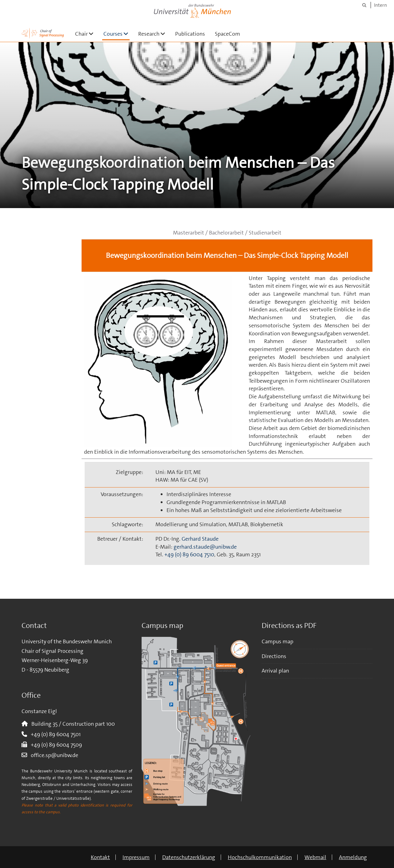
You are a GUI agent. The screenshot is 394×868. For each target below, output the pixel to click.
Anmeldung (353, 857)
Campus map (277, 641)
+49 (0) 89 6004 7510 (189, 554)
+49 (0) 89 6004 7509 (54, 745)
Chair (87, 34)
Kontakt (100, 857)
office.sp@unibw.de (53, 755)
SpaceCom (227, 34)
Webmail (315, 857)
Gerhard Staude (200, 539)
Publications (190, 34)
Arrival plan (275, 671)
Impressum (136, 857)
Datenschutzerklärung (189, 857)
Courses (117, 34)
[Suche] (364, 5)
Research (154, 34)
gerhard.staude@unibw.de (205, 547)
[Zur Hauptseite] (43, 33)
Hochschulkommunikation (260, 857)
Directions (274, 656)
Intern (380, 5)
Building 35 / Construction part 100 (71, 724)
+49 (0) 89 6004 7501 (54, 734)
